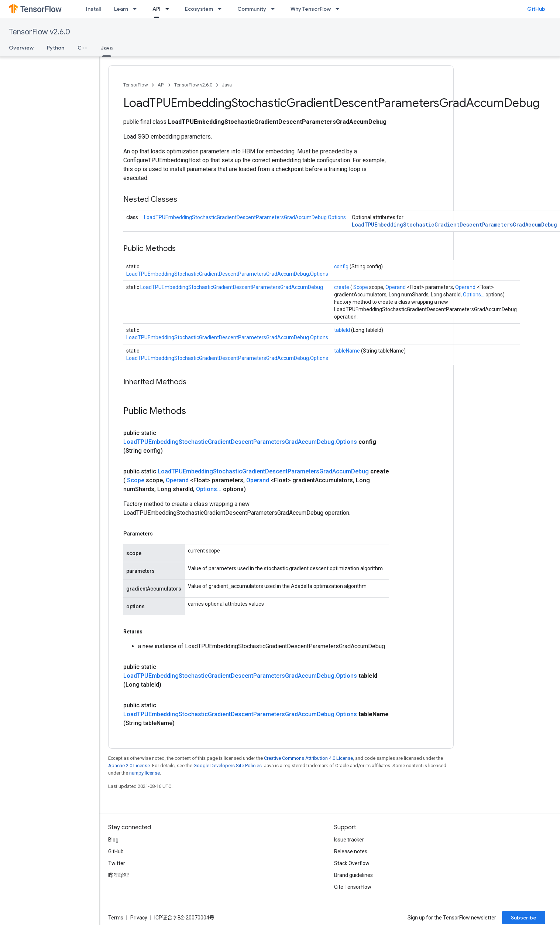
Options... (474, 295)
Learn (121, 9)
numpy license (145, 773)
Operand (396, 287)
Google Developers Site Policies (228, 766)
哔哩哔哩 (118, 875)
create (342, 287)
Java (227, 85)
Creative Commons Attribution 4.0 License (308, 758)
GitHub (536, 9)
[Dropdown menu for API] (169, 9)
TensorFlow (136, 85)
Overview (21, 48)
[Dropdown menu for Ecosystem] (222, 9)
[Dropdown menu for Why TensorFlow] (340, 9)
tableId (343, 330)
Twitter (117, 863)
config (342, 266)
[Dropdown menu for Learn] (137, 9)
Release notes (351, 851)
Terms (116, 918)
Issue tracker (349, 840)
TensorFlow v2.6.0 (39, 32)
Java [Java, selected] (107, 48)
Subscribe (524, 918)
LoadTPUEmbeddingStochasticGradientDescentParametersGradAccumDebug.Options (245, 217)
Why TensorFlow (311, 9)
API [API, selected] (157, 9)
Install (93, 9)
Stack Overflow (352, 863)
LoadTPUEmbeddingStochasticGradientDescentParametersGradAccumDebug (454, 225)
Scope (361, 287)
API (161, 85)
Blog (113, 840)
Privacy (139, 918)
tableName (348, 351)
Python (56, 48)
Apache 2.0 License (129, 766)
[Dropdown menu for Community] (275, 9)
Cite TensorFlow (353, 887)
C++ (83, 48)
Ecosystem (199, 9)
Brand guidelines (353, 875)
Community (252, 9)
